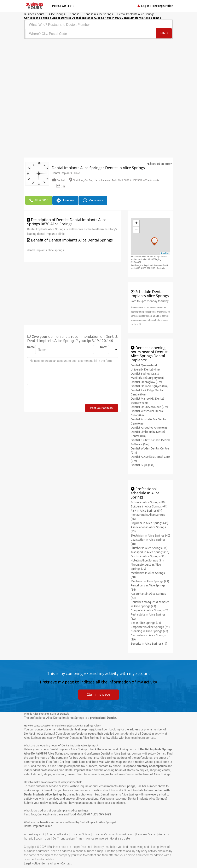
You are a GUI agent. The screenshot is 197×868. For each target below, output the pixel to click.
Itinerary (65, 200)
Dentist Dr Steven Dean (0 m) (149, 407)
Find (164, 34)
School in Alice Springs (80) (148, 502)
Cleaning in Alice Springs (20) (149, 631)
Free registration (163, 6)
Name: (30, 347)
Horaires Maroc (146, 834)
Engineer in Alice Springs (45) (149, 523)
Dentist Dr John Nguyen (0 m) (150, 386)
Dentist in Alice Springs (39, 734)
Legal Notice (32, 863)
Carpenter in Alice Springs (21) (150, 627)
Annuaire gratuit (34, 834)
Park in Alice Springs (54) (146, 510)
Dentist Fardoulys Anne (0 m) (149, 427)
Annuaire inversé (97, 838)
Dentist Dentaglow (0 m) (146, 382)
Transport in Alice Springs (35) (150, 552)
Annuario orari (125, 834)
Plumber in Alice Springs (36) (149, 548)
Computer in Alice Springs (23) (150, 610)
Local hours (43, 838)
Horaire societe (120, 838)
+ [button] (136, 223)
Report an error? (160, 164)
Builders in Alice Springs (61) (149, 506)
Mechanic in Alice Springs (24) (150, 581)
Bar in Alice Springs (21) (146, 623)
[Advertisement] (99, 70)
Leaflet (165, 253)
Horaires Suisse (81, 834)
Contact (66, 863)
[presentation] (59, 396)
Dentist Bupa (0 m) (143, 465)
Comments (93, 200)
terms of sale (50, 863)
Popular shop (63, 6)
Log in (145, 6)
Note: (103, 347)
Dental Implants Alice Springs (98, 758)
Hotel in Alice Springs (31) (147, 560)
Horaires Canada (103, 834)
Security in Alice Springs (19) (149, 643)
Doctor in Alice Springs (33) (148, 556)
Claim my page (98, 694)
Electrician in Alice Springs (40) (150, 535)
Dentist (58, 180)
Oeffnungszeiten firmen (68, 838)
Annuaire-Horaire (58, 834)
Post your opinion (102, 408)
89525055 (39, 200)
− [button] (136, 229)
